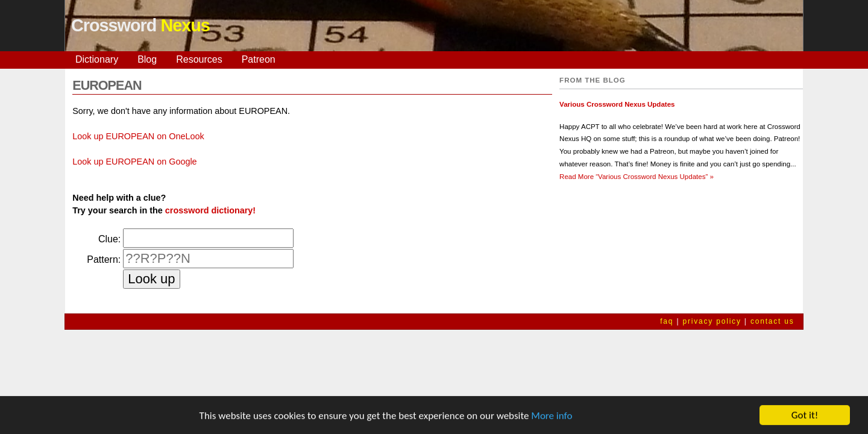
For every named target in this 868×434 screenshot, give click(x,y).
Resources (199, 59)
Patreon (259, 59)
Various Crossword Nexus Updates (617, 104)
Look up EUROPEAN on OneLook (138, 136)
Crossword (140, 25)
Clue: (109, 239)
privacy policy (712, 321)
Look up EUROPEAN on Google (134, 162)
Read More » (637, 177)
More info (552, 416)
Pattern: (104, 259)
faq (667, 321)
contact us (772, 321)
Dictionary (97, 59)
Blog (147, 59)
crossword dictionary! (210, 210)
